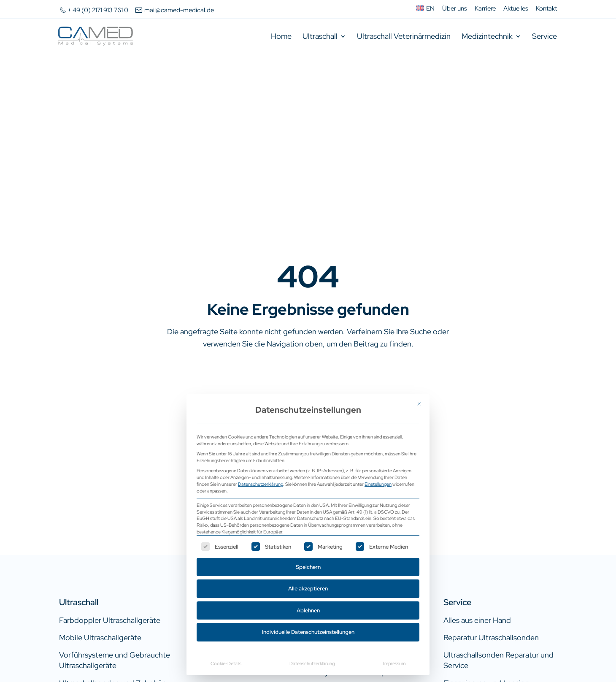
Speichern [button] (308, 567)
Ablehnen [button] (308, 610)
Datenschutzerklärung (261, 484)
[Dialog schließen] (419, 404)
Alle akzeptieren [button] (308, 589)
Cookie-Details (226, 663)
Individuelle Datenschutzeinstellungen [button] (308, 632)
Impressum (394, 663)
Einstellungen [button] (378, 484)
